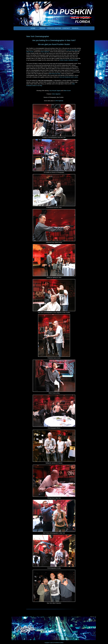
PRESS (42, 28)
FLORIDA (61, 643)
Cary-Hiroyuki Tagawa (72, 50)
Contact (66, 28)
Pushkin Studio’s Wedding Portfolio (69, 60)
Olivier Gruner (67, 91)
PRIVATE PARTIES (54, 28)
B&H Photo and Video (55, 74)
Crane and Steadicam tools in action (68, 77)
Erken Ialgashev (45, 52)
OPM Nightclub (59, 101)
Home (33, 28)
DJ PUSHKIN (56, 643)
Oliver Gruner (30, 52)
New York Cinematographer (38, 36)
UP (89, 619)
